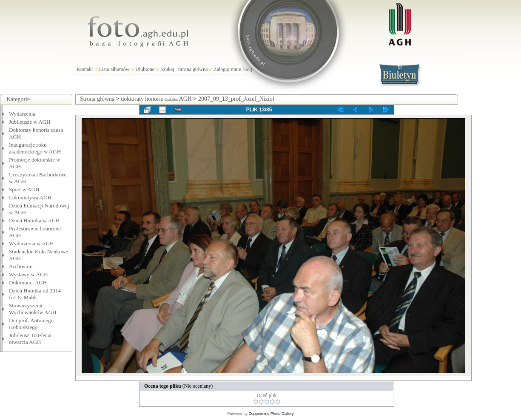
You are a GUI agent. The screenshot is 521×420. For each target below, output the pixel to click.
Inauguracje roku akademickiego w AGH (35, 148)
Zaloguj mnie (227, 69)
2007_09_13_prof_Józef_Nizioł (236, 99)
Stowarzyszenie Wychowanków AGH (33, 309)
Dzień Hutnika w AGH (34, 220)
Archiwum (21, 266)
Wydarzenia (22, 114)
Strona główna (193, 69)
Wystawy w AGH (28, 274)
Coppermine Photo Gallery (271, 414)
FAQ (247, 69)
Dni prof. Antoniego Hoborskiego (31, 324)
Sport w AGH (24, 189)
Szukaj (167, 69)
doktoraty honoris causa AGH (156, 99)
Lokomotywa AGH (30, 197)
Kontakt (85, 69)
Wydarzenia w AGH (31, 243)
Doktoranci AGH (28, 282)
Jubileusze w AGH (30, 122)
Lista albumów (114, 69)
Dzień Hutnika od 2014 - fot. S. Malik (36, 294)
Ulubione (145, 69)
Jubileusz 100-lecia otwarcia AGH (30, 339)
